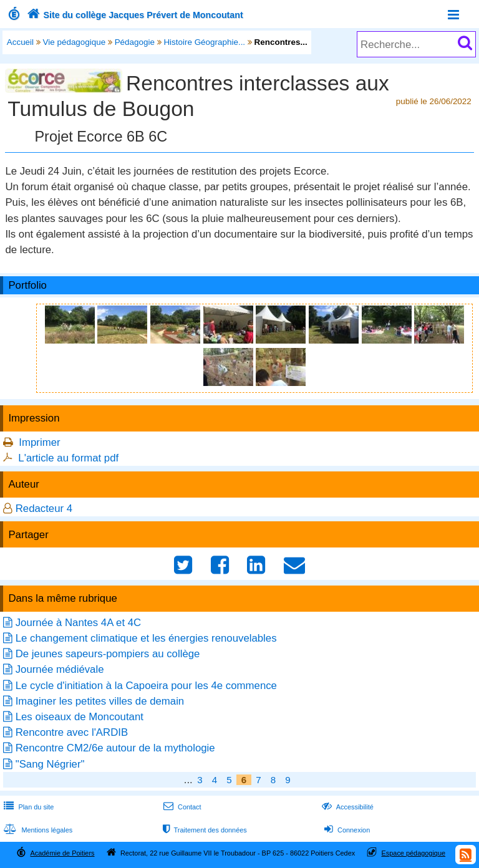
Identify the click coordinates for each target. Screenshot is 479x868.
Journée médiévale (60, 669)
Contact (181, 807)
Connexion (346, 830)
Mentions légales (37, 830)
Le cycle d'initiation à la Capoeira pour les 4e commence (146, 686)
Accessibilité (346, 807)
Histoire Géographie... (204, 42)
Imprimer (39, 442)
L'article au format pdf (68, 458)
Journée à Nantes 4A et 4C (79, 623)
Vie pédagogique (75, 42)
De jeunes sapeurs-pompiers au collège (108, 654)
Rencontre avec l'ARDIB (72, 732)
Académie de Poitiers (62, 853)
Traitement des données (204, 830)
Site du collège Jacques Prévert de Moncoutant (134, 15)
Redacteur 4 (44, 509)
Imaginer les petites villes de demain (100, 701)
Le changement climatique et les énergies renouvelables (146, 638)
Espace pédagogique (414, 853)
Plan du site (27, 807)
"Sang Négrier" (50, 764)
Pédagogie (135, 42)
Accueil (20, 42)
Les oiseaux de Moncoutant (80, 717)
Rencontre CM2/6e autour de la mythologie (115, 748)
